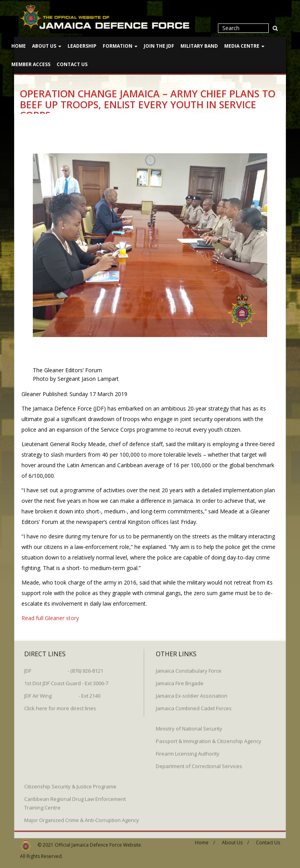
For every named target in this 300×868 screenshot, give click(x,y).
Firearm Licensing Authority (188, 750)
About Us (47, 46)
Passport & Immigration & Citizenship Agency (209, 738)
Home (19, 46)
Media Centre (244, 46)
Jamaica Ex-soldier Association (192, 692)
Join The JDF (159, 46)
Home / (205, 839)
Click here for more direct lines (60, 705)
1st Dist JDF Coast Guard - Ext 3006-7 (66, 680)
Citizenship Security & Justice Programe (70, 783)
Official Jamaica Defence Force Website (98, 842)
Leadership (82, 46)
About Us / (235, 839)
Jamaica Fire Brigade (180, 680)
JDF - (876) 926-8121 (64, 667)
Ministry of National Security (189, 725)
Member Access (31, 64)
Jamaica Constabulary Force (189, 667)
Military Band (199, 46)
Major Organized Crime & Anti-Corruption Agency (82, 817)
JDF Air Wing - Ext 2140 (62, 692)
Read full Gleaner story (50, 618)
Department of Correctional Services (199, 763)
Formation (120, 46)
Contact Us (72, 64)
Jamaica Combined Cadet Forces (194, 705)
